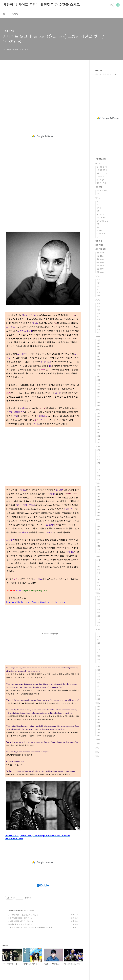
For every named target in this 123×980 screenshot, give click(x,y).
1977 (98, 456)
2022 (98, 289)
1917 (98, 676)
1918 (98, 673)
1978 (98, 453)
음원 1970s (100, 269)
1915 (98, 683)
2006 (98, 350)
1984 (98, 429)
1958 (98, 526)
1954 (98, 539)
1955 (98, 536)
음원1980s (100, 266)
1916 (98, 680)
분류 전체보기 (101, 159)
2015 (98, 316)
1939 (98, 597)
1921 (98, 659)
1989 (98, 413)
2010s (98, 300)
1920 (98, 662)
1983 (98, 433)
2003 (98, 359)
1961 (98, 512)
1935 (98, 609)
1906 (98, 716)
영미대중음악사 (102, 170)
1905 (98, 719)
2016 (98, 313)
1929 (98, 633)
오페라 (99, 208)
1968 (98, 490)
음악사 (98, 163)
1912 (98, 692)
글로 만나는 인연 (102, 221)
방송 (98, 227)
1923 (98, 653)
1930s (98, 593)
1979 (98, 450)
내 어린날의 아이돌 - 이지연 (18, 918)
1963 (98, 506)
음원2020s (100, 253)
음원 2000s (100, 259)
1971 (98, 476)
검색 (112, 5)
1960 (98, 516)
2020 (98, 296)
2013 (98, 323)
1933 (98, 616)
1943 (98, 579)
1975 (98, 463)
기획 (98, 194)
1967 (98, 493)
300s (97, 748)
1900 (98, 736)
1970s (98, 446)
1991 (98, 402)
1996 (98, 386)
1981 (98, 439)
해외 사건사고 (101, 183)
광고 (98, 205)
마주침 (10, 910)
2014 (98, 319)
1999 (98, 377)
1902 (98, 729)
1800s (98, 740)
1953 (98, 543)
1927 (98, 640)
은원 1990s (100, 262)
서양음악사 (100, 176)
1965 (98, 500)
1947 (98, 566)
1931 (98, 622)
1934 (98, 613)
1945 (98, 573)
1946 (98, 570)
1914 (98, 686)
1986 (98, 423)
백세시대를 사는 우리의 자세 (19, 924)
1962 (98, 509)
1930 (98, 626)
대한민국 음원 (101, 249)
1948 (98, 563)
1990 (98, 406)
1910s (98, 666)
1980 (98, 442)
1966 (98, 496)
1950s (98, 520)
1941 (98, 586)
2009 (98, 340)
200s (97, 752)
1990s (98, 373)
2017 (98, 310)
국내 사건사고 (101, 180)
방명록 (15, 14)
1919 (98, 670)
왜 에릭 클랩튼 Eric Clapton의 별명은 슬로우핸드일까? (29, 927)
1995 (98, 390)
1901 (98, 732)
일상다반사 (100, 214)
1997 (98, 383)
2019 (98, 303)
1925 (98, 646)
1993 (98, 396)
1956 (98, 533)
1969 (98, 487)
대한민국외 (99, 245)
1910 (98, 699)
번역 (98, 237)
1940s (98, 556)
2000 (98, 369)
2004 (98, 356)
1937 (98, 603)
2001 (98, 366)
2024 (98, 283)
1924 (98, 649)
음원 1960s (100, 272)
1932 (98, 619)
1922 (98, 656)
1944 (98, 576)
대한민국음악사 (102, 173)
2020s (98, 276)
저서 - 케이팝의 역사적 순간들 (106, 74)
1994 (98, 393)
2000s (98, 336)
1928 (98, 636)
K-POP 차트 (101, 234)
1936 (98, 606)
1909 (98, 706)
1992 (98, 399)
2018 (98, 307)
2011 (98, 329)
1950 (98, 552)
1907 (98, 713)
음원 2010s (100, 256)
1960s (98, 483)
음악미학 (99, 187)
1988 (98, 417)
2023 (98, 286)
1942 (98, 582)
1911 (98, 696)
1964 (98, 503)
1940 (98, 589)
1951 (98, 549)
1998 (98, 380)
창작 (98, 211)
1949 (98, 560)
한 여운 (17, 910)
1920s (98, 630)
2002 (98, 363)
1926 (98, 643)
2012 (98, 326)
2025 (98, 280)
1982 (98, 436)
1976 (98, 460)
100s (97, 756)
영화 (98, 224)
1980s (98, 410)
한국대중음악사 (102, 167)
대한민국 (99, 241)
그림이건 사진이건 (103, 217)
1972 (98, 473)
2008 (98, 343)
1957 (98, 530)
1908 (98, 710)
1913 (98, 689)
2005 (98, 353)
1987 (98, 420)
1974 (98, 466)
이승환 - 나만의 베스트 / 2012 (19, 921)
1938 (98, 600)
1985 (98, 426)
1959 (98, 523)
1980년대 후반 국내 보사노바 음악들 (22, 915)
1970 (98, 479)
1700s (98, 744)
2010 (98, 332)
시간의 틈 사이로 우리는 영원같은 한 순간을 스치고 (41, 5)
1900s (98, 703)
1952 (98, 546)
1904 (98, 723)
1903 (98, 726)
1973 (98, 469)
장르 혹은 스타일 (102, 191)
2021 (98, 293)
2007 (98, 346)
